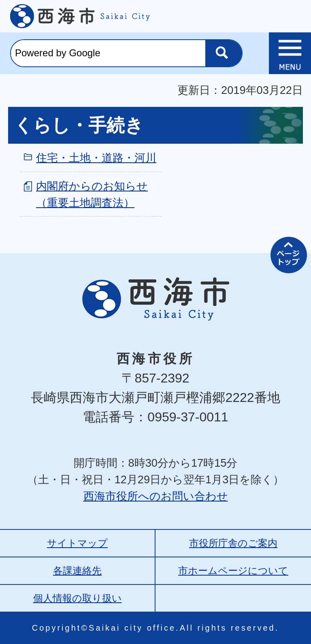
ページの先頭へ (289, 255)
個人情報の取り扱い (78, 598)
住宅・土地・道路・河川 (96, 158)
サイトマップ (77, 543)
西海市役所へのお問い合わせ (156, 496)
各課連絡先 (77, 571)
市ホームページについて (233, 571)
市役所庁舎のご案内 (233, 543)
